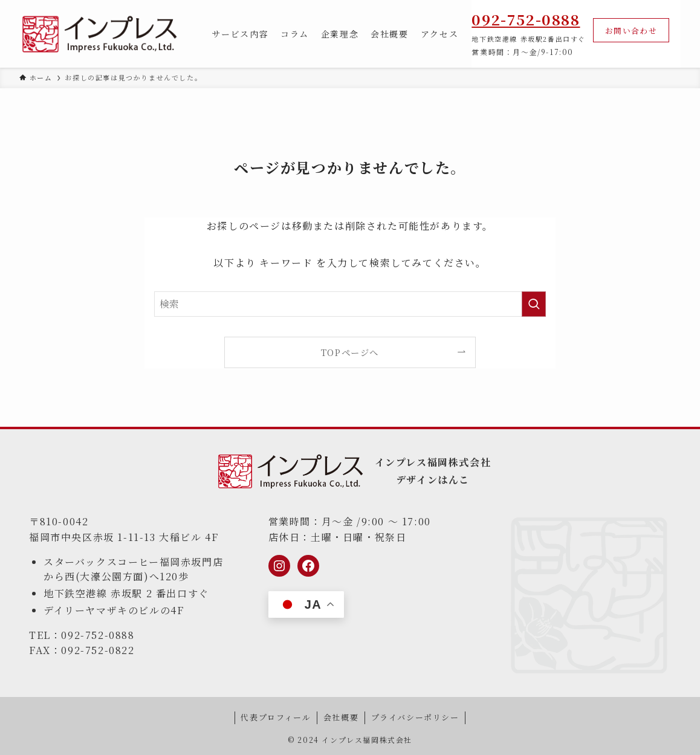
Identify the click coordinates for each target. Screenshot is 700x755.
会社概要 (341, 717)
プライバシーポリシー (415, 717)
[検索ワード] (350, 304)
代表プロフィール (276, 717)
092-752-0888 (526, 19)
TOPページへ (350, 352)
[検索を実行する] (534, 304)
